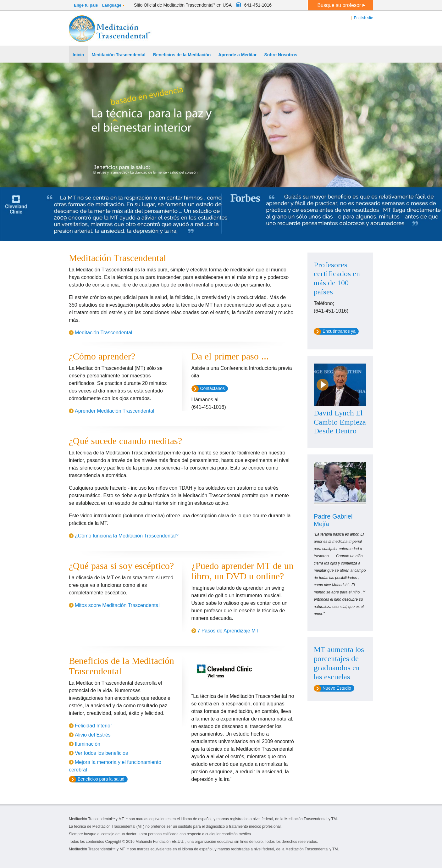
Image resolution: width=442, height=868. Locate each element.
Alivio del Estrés (93, 735)
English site (364, 18)
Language (112, 5)
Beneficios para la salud (101, 779)
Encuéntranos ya (339, 331)
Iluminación (88, 744)
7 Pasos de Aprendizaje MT (228, 631)
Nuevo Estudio (337, 688)
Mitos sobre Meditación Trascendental (117, 605)
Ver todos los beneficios (101, 753)
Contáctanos (213, 388)
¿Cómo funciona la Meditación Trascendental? (127, 536)
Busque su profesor (341, 5)
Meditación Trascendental (103, 333)
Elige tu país (86, 5)
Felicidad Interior (93, 726)
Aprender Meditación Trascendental (115, 411)
